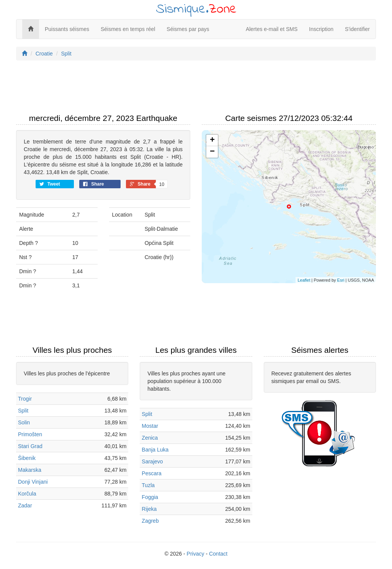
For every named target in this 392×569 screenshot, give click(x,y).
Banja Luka (155, 450)
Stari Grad (30, 446)
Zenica (150, 438)
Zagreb (150, 521)
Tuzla (148, 485)
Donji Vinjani (33, 482)
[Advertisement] (196, 89)
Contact (218, 554)
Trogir (25, 399)
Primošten (30, 434)
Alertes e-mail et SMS (272, 29)
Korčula (27, 494)
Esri (341, 280)
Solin (24, 422)
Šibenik (27, 458)
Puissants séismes (67, 29)
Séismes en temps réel (128, 29)
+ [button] (212, 140)
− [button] (212, 152)
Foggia (150, 497)
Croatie (44, 54)
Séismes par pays (188, 29)
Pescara (151, 473)
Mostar (150, 426)
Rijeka (149, 509)
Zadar (25, 505)
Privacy (196, 554)
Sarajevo (152, 461)
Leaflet (304, 280)
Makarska (30, 470)
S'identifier (357, 29)
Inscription (321, 29)
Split (66, 54)
